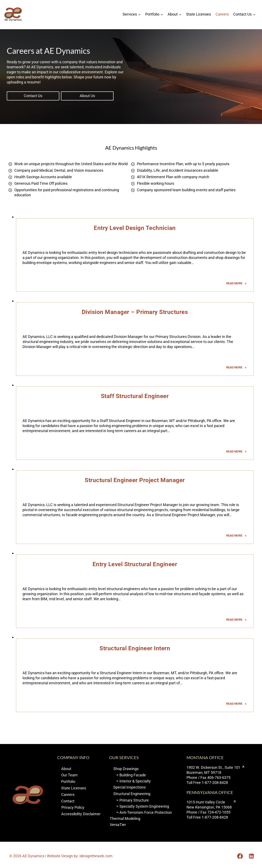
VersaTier (118, 825)
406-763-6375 (219, 777)
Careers (222, 14)
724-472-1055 (219, 812)
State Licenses (198, 14)
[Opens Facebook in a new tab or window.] (240, 856)
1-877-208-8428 (215, 782)
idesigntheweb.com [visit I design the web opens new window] (96, 856)
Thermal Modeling (125, 819)
